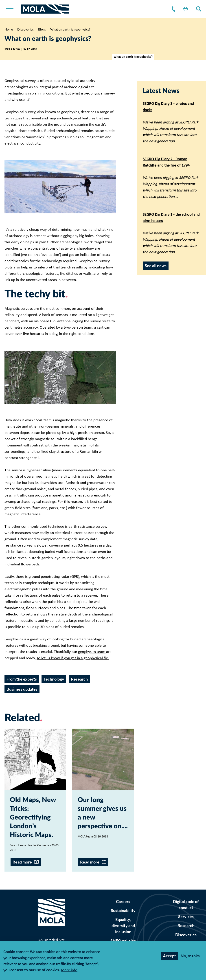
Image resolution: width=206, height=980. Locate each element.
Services (186, 917)
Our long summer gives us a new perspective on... (102, 813)
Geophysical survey (20, 81)
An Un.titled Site (52, 940)
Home (9, 29)
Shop (185, 9)
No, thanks (190, 956)
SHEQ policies (123, 941)
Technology (54, 679)
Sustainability (123, 911)
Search (198, 9)
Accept (169, 956)
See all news (156, 266)
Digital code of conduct (186, 905)
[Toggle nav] (13, 9)
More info (69, 970)
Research (79, 679)
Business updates (22, 689)
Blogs (42, 29)
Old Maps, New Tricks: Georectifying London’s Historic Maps (33, 818)
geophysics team (92, 652)
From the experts (22, 679)
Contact (173, 9)
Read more (22, 862)
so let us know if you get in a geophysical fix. (73, 658)
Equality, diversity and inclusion (123, 926)
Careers (123, 902)
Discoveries (25, 29)
